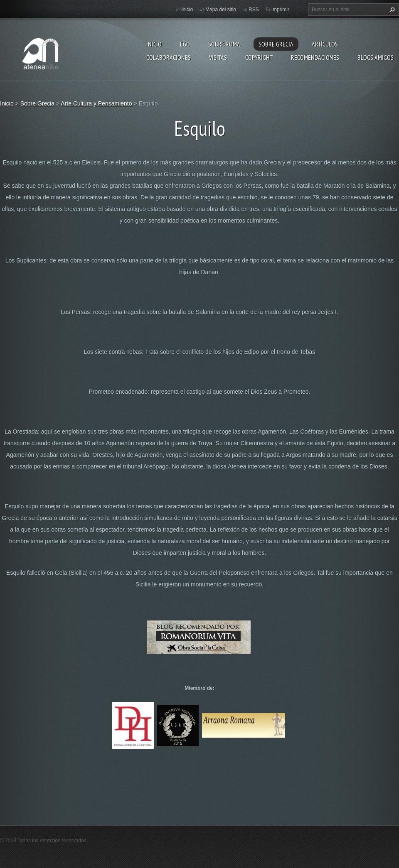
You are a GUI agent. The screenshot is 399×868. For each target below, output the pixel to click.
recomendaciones (315, 57)
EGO (185, 44)
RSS (254, 10)
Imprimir (280, 10)
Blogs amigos (376, 57)
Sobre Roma (224, 44)
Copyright (259, 57)
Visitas (218, 57)
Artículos (325, 44)
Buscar (391, 10)
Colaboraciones (169, 57)
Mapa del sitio (221, 10)
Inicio (154, 44)
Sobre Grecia (276, 44)
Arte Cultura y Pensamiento (96, 103)
